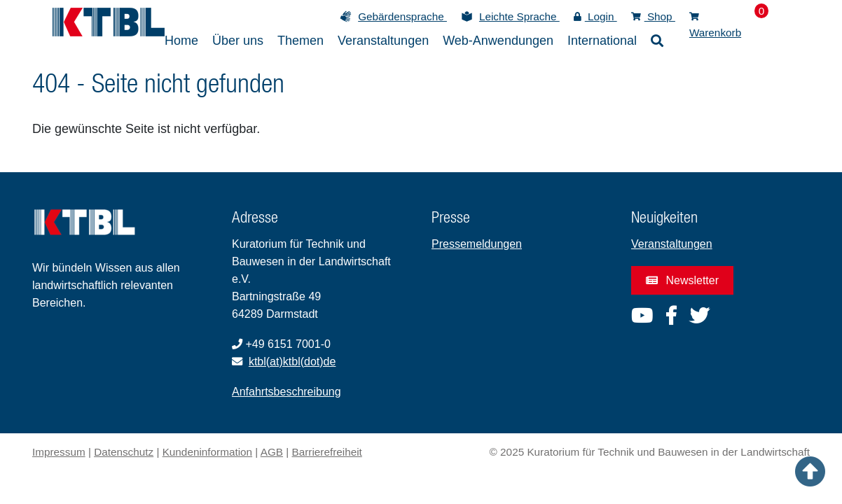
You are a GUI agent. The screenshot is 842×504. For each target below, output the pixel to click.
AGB (272, 452)
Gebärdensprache (402, 16)
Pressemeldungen (477, 244)
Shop (653, 16)
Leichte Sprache (519, 16)
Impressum (59, 452)
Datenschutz (124, 452)
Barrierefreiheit (327, 452)
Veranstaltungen (672, 244)
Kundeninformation (207, 452)
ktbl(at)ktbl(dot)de (292, 362)
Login (595, 16)
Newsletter (682, 280)
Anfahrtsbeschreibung (287, 392)
